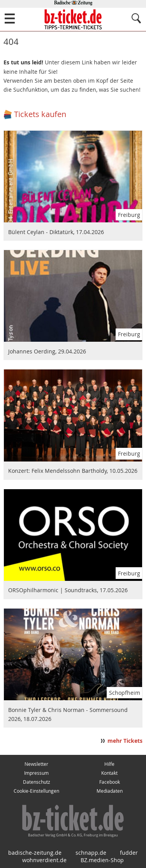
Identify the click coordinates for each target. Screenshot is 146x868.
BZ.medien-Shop (102, 860)
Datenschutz (37, 782)
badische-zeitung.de (35, 853)
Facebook (110, 782)
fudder (129, 853)
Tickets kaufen (40, 114)
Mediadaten (110, 791)
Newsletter (36, 764)
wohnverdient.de (44, 860)
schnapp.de (91, 853)
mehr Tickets (125, 741)
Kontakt (109, 773)
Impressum (36, 773)
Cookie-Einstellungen (36, 791)
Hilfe (109, 764)
